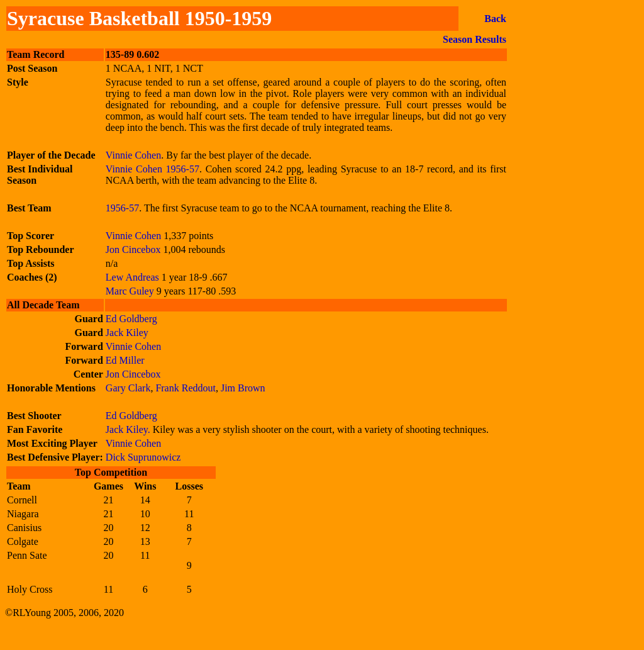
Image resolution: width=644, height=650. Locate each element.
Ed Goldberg (131, 319)
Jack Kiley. (129, 429)
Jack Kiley (127, 333)
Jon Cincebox (133, 249)
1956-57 (183, 169)
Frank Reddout (186, 388)
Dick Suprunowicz (143, 457)
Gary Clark (128, 388)
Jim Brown (243, 388)
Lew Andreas (134, 277)
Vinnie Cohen (133, 155)
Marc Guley (131, 291)
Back (495, 19)
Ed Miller (125, 360)
